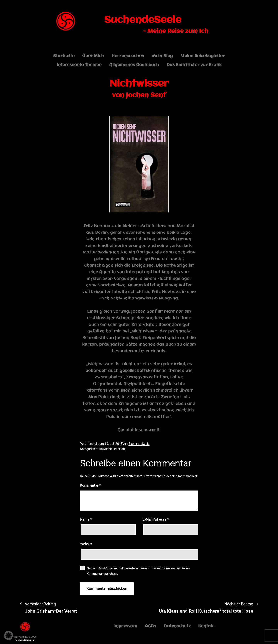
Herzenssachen (128, 56)
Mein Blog (162, 56)
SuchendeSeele (143, 20)
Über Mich (93, 56)
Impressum (125, 626)
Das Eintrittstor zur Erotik (194, 65)
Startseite (64, 56)
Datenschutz (177, 626)
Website (86, 544)
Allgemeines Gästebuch (134, 65)
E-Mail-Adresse (156, 519)
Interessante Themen (79, 65)
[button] (8, 635)
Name (86, 519)
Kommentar (90, 485)
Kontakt (207, 626)
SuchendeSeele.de (25, 640)
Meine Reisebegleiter (203, 56)
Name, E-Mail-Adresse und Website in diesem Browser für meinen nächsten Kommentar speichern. (138, 571)
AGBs (150, 626)
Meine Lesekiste (114, 449)
